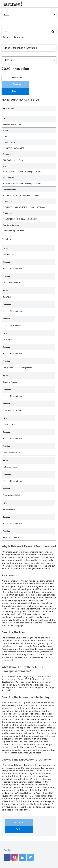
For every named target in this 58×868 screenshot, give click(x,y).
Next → (16, 91)
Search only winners (13, 37)
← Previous (16, 84)
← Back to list (15, 78)
